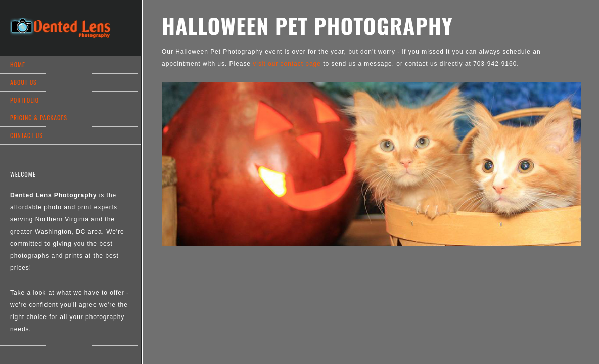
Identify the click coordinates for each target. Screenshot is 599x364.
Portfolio (25, 100)
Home (18, 64)
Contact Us (27, 135)
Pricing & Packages (39, 118)
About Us (24, 82)
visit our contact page (287, 64)
